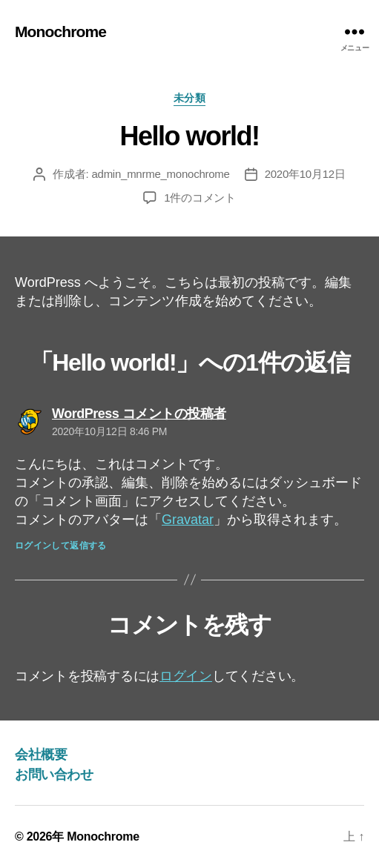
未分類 (190, 98)
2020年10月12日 (305, 174)
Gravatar (188, 520)
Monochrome (60, 32)
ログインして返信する (61, 546)
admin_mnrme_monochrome (160, 174)
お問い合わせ (54, 775)
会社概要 (41, 755)
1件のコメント (200, 198)
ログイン (186, 676)
